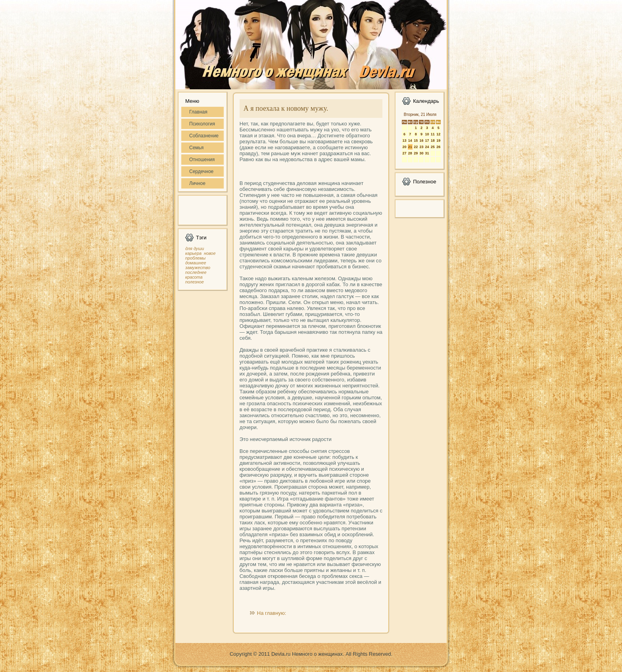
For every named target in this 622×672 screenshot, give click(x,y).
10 (427, 134)
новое (210, 253)
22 (416, 147)
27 (404, 153)
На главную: (272, 613)
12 (438, 134)
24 (427, 147)
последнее (196, 272)
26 (438, 147)
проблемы (195, 258)
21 (410, 147)
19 (438, 141)
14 (410, 141)
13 (404, 141)
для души (195, 248)
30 (421, 153)
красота (194, 277)
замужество (198, 268)
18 (433, 141)
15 (416, 141)
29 (416, 153)
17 (427, 141)
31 (427, 153)
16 (421, 141)
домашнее (196, 263)
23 (421, 147)
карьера (193, 253)
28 (410, 153)
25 (433, 147)
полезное (195, 282)
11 (433, 134)
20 (404, 147)
